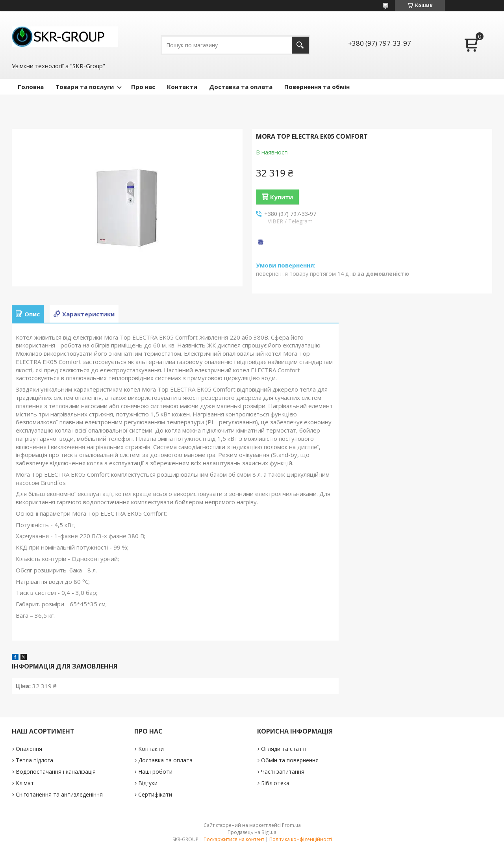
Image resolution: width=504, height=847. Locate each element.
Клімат (25, 783)
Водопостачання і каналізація (56, 772)
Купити (282, 197)
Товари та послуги (85, 87)
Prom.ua (291, 825)
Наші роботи (155, 772)
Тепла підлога (34, 760)
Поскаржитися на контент (234, 839)
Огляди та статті (284, 749)
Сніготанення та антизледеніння (59, 794)
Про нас (143, 87)
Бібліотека (275, 783)
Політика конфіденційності (301, 839)
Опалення (29, 749)
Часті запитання (283, 772)
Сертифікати (155, 794)
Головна (31, 87)
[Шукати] (300, 45)
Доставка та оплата (241, 87)
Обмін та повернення (290, 760)
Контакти (182, 87)
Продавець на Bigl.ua (252, 832)
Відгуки (148, 783)
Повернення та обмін (317, 87)
